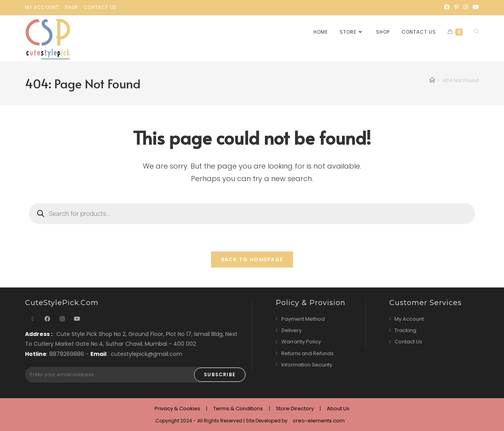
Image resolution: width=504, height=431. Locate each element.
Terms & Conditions (238, 409)
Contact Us (100, 7)
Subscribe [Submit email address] (220, 374)
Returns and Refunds (308, 353)
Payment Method (303, 319)
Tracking (405, 331)
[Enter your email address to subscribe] (136, 375)
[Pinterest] (456, 7)
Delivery (292, 331)
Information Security (307, 365)
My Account (42, 7)
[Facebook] (447, 7)
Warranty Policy (301, 342)
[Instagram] (466, 7)
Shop (71, 7)
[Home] (432, 80)
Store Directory (295, 409)
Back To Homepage (252, 260)
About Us (338, 409)
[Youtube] (475, 7)
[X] (32, 319)
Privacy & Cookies (177, 409)
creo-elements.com (319, 421)
